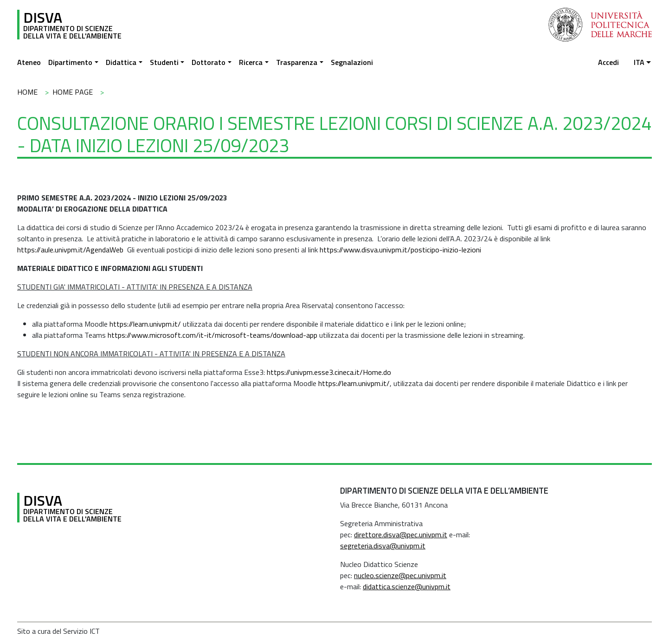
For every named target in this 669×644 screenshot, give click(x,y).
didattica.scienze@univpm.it (407, 586)
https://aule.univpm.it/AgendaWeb (70, 250)
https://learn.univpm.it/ (145, 324)
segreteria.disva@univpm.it (383, 546)
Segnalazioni (352, 62)
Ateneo (29, 62)
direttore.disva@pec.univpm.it (401, 535)
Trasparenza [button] (297, 62)
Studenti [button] (164, 62)
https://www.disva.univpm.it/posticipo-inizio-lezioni (400, 250)
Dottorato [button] (209, 62)
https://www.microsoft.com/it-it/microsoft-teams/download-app (212, 335)
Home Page (73, 92)
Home (27, 92)
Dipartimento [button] (70, 62)
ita (639, 62)
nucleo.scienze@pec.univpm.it (400, 575)
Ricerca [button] (251, 62)
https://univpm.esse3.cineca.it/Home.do (329, 372)
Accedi (608, 62)
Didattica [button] (121, 62)
